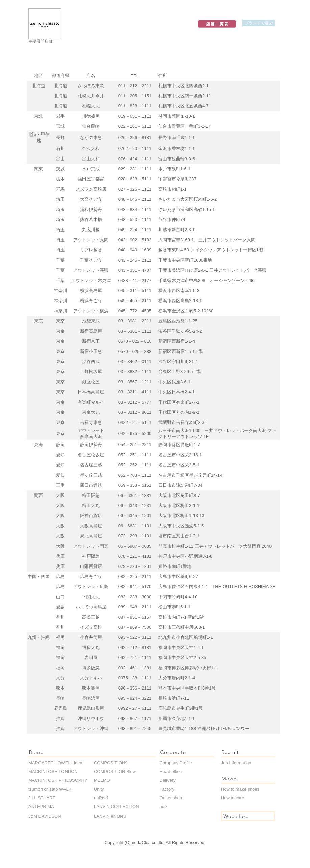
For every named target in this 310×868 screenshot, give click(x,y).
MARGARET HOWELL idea (55, 763)
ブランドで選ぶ (259, 23)
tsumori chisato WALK (50, 789)
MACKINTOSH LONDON (53, 771)
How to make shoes (240, 789)
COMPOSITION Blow (115, 771)
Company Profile (176, 763)
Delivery (168, 780)
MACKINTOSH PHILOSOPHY (58, 780)
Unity (99, 789)
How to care (232, 798)
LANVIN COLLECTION (117, 807)
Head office (171, 771)
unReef (101, 798)
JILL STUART (42, 798)
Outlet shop (171, 798)
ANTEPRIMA (41, 807)
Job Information (236, 763)
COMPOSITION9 (111, 763)
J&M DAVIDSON (45, 816)
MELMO (102, 780)
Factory (167, 789)
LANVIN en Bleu (110, 816)
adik (164, 807)
